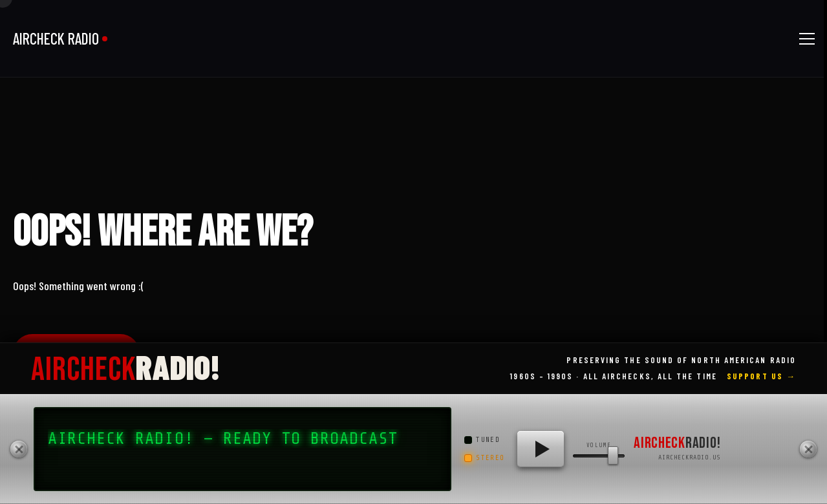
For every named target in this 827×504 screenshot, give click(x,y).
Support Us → (761, 376)
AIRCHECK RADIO (56, 38)
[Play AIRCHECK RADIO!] (541, 449)
